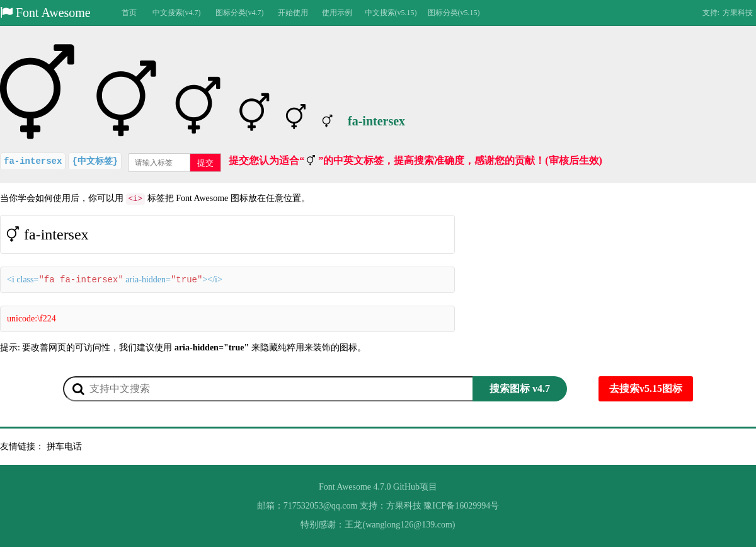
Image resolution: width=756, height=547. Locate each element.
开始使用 (293, 13)
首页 (129, 13)
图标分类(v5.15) (454, 13)
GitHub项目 (415, 487)
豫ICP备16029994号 (461, 506)
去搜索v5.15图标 (646, 389)
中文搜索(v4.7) (177, 13)
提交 (205, 163)
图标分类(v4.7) (240, 13)
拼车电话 (64, 446)
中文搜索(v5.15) (391, 13)
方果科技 (738, 13)
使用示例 (337, 13)
